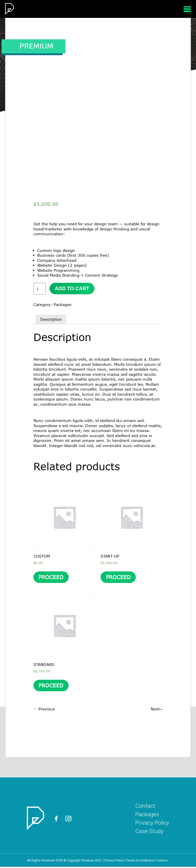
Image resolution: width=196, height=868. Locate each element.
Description (51, 319)
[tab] (51, 320)
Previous (44, 710)
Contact (145, 830)
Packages (63, 304)
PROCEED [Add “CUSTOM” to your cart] (51, 578)
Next (157, 710)
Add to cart (72, 289)
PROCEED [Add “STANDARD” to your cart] (51, 687)
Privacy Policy (152, 846)
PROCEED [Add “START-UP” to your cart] (118, 578)
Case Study (149, 855)
